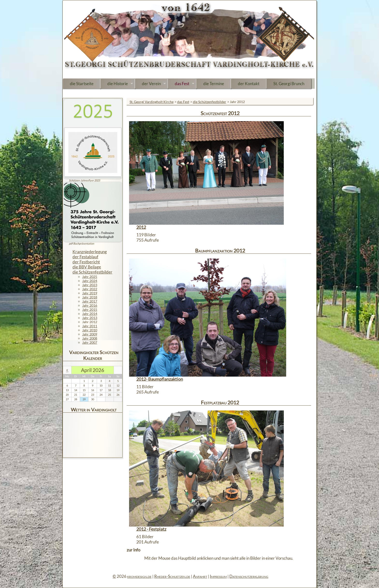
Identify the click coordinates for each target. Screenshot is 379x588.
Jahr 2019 (90, 293)
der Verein (151, 84)
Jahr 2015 (90, 309)
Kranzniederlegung (90, 252)
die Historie (118, 84)
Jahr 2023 (90, 285)
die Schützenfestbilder (210, 102)
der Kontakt (249, 84)
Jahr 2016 (90, 305)
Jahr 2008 (90, 338)
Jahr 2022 (90, 289)
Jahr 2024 (90, 281)
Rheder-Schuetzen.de (172, 576)
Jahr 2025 (90, 277)
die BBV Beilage (87, 267)
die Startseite (82, 84)
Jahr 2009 (90, 334)
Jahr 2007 (90, 342)
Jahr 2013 (90, 318)
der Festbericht (86, 262)
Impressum (218, 576)
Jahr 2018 (90, 297)
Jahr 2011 (90, 326)
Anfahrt (200, 576)
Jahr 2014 (90, 314)
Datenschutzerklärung (249, 576)
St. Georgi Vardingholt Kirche (152, 102)
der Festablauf (85, 257)
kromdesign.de (139, 576)
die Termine (214, 84)
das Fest (182, 84)
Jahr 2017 (90, 301)
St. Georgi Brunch (289, 84)
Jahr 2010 (90, 330)
